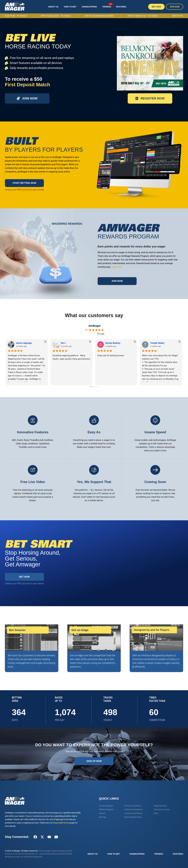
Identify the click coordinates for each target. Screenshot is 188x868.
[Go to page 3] (96, 387)
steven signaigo (24, 343)
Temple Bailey (157, 343)
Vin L (63, 343)
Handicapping (89, 7)
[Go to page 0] (90, 387)
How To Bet (70, 7)
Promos (108, 5)
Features (121, 7)
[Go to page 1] (92, 387)
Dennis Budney (113, 343)
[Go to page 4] (99, 387)
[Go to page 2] (94, 387)
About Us (53, 7)
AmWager (95, 326)
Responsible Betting (61, 823)
